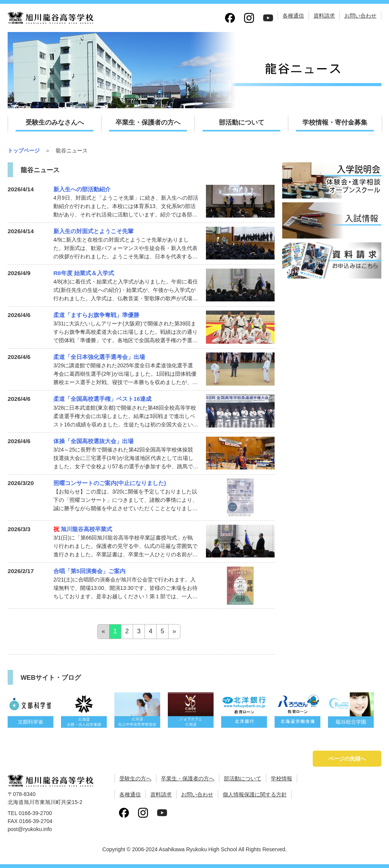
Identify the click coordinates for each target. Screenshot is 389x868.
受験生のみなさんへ (55, 123)
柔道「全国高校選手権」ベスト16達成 (102, 399)
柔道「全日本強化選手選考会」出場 (99, 357)
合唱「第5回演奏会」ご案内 (89, 571)
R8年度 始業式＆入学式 (84, 273)
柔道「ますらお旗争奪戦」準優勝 (96, 315)
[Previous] (103, 632)
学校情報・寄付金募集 (335, 123)
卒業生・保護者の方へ (148, 123)
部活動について (242, 123)
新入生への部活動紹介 (82, 189)
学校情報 (281, 778)
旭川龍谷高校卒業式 (83, 529)
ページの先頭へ (347, 759)
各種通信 (293, 16)
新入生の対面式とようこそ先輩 (93, 231)
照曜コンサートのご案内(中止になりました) (110, 483)
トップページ (24, 151)
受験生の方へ (135, 778)
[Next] (174, 632)
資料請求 (324, 16)
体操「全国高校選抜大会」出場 (93, 441)
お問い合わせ (360, 16)
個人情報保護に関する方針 (255, 794)
